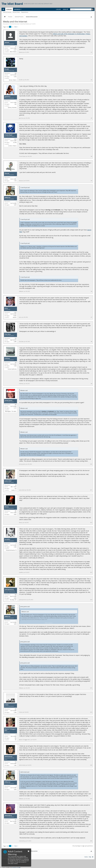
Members (17, 9)
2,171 (15, 408)
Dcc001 (7, 69)
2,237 (15, 50)
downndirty (8, 816)
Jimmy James (9, 400)
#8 (91, 342)
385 (16, 738)
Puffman (7, 358)
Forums (9, 9)
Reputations (25, 12)
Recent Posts (16, 12)
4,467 (15, 514)
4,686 (15, 823)
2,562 (15, 547)
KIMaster (8, 198)
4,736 (15, 77)
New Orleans (13, 52)
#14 (91, 600)
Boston (15, 317)
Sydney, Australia (12, 107)
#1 (91, 52)
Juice (6, 308)
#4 (91, 156)
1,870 (15, 205)
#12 (91, 523)
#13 (91, 572)
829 (16, 104)
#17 (91, 740)
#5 (91, 181)
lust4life (7, 539)
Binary (7, 507)
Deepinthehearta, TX (11, 550)
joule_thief (8, 481)
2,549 (15, 712)
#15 (91, 688)
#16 (91, 712)
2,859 (15, 598)
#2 (91, 80)
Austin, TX (14, 490)
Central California (12, 369)
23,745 (15, 142)
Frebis (7, 705)
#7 (91, 317)
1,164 (15, 181)
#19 (91, 799)
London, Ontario (12, 146)
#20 (91, 841)
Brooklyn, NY (13, 600)
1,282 (15, 765)
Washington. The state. (11, 411)
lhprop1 (7, 173)
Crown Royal (8, 135)
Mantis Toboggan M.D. (10, 730)
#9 (91, 384)
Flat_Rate (8, 334)
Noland (27, 24)
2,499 (15, 342)
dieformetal (9, 757)
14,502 (15, 316)
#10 (91, 464)
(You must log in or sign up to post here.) (83, 846)
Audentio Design (16, 867)
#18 (91, 765)
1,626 (15, 366)
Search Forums (7, 12)
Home (86, 857)
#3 (91, 118)
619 (16, 488)
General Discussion (15, 24)
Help (90, 857)
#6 (91, 291)
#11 (91, 490)
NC (16, 740)
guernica (7, 97)
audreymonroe (9, 589)
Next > (16, 27)
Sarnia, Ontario (13, 80)
